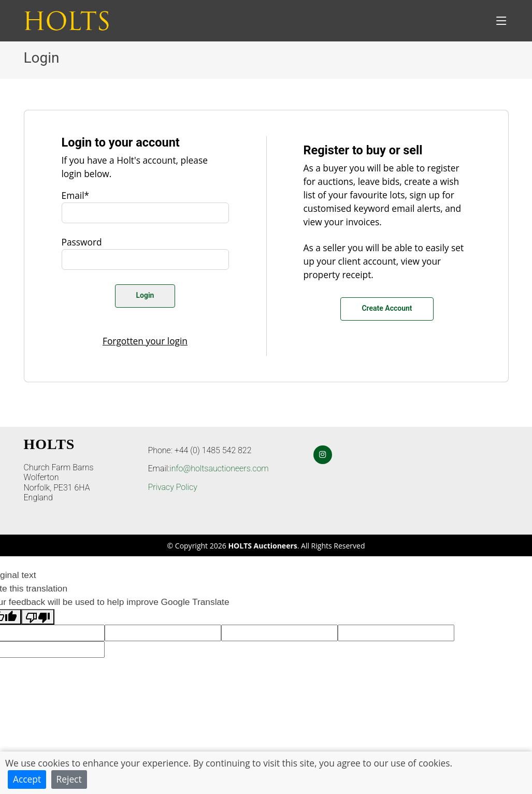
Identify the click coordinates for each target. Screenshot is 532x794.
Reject (69, 779)
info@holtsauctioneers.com (219, 468)
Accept (27, 779)
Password (82, 242)
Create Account (387, 308)
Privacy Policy (173, 487)
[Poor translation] (38, 617)
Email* (76, 195)
